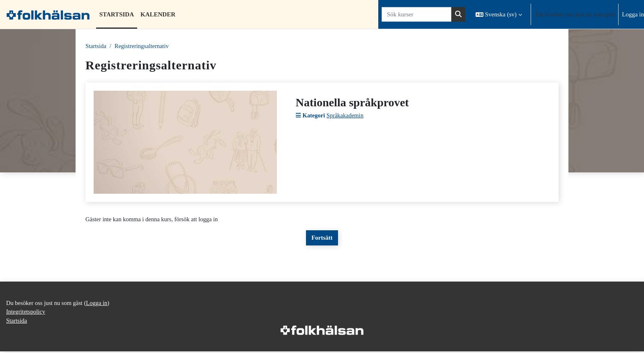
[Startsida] (48, 14)
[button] (499, 14)
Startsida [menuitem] (117, 14)
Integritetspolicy (26, 313)
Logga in (633, 14)
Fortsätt (322, 238)
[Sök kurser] (416, 15)
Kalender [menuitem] (158, 14)
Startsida (96, 46)
